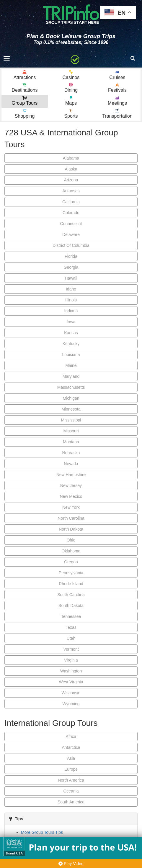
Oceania (71, 791)
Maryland (71, 376)
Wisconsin (71, 693)
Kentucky (71, 344)
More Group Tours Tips (42, 832)
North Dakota (71, 529)
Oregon (71, 562)
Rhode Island (71, 584)
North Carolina (71, 518)
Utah (71, 638)
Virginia (71, 660)
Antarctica (71, 747)
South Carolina (71, 595)
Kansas (71, 333)
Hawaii (71, 278)
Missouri (71, 431)
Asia (71, 758)
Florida (71, 256)
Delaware (71, 234)
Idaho (71, 289)
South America (71, 802)
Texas (71, 627)
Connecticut (71, 224)
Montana (71, 442)
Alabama (71, 158)
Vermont (71, 649)
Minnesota (71, 409)
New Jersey (71, 485)
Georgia (71, 267)
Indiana (71, 311)
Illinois (71, 300)
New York (71, 507)
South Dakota (71, 606)
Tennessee (71, 616)
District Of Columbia (71, 245)
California (71, 202)
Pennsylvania (71, 573)
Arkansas (71, 191)
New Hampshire (71, 475)
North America (71, 780)
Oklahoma (71, 551)
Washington (71, 671)
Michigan (71, 398)
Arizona (71, 180)
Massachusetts (71, 387)
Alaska (71, 169)
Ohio (71, 540)
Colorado (71, 213)
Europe (71, 769)
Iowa (71, 322)
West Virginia (71, 682)
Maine (71, 365)
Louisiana (71, 355)
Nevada (71, 464)
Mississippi (71, 420)
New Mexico (71, 496)
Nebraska (71, 453)
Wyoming (71, 704)
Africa (71, 736)
